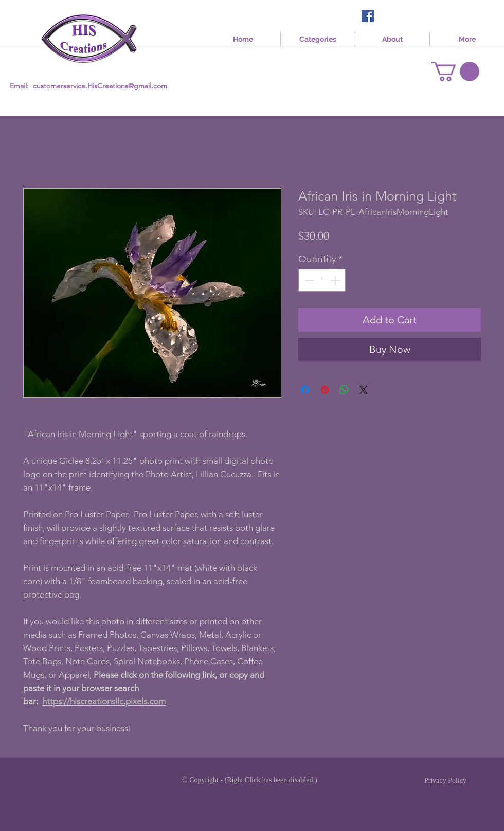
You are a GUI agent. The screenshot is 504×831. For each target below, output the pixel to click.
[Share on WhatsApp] (344, 390)
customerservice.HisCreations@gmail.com (100, 86)
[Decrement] (308, 281)
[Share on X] (364, 390)
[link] (455, 71)
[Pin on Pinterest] (325, 390)
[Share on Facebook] (305, 390)
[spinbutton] (322, 281)
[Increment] (336, 281)
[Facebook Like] (396, 17)
